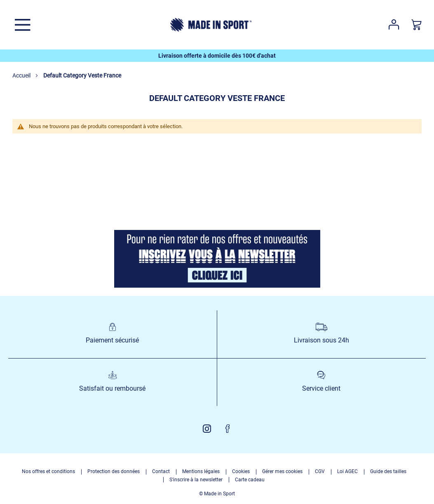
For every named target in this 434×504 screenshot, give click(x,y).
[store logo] (211, 25)
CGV (320, 471)
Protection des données (114, 471)
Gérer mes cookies (282, 471)
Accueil (22, 75)
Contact (161, 471)
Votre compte (394, 25)
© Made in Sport (217, 494)
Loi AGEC (347, 471)
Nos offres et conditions (48, 471)
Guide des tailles (388, 471)
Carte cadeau (250, 480)
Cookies (241, 471)
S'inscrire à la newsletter (196, 480)
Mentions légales (201, 471)
